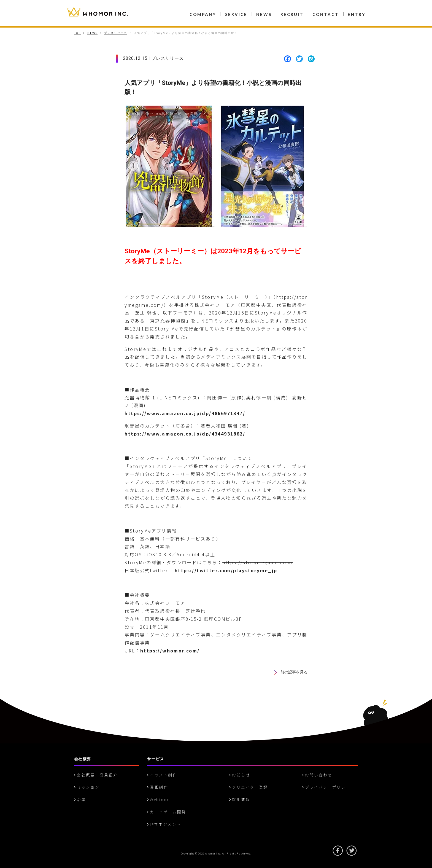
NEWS (264, 14)
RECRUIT (292, 14)
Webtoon (159, 799)
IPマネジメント (164, 824)
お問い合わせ (317, 775)
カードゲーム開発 (167, 812)
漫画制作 (158, 787)
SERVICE (236, 14)
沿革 (80, 799)
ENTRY (357, 14)
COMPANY (203, 14)
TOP (77, 33)
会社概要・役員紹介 (96, 775)
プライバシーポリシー (326, 787)
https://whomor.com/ (170, 651)
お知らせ (240, 775)
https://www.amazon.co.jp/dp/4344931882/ (185, 434)
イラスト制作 (162, 775)
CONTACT (326, 14)
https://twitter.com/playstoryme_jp (226, 570)
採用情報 (240, 799)
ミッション (87, 787)
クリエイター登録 (249, 787)
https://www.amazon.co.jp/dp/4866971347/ (185, 413)
